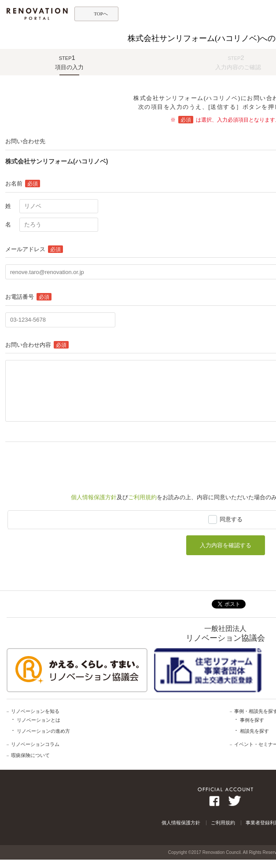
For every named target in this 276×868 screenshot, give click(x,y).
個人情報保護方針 (94, 497)
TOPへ (101, 14)
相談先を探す (254, 731)
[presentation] (72, 464)
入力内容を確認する (226, 545)
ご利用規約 (142, 497)
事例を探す (252, 720)
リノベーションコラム (35, 744)
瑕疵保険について (30, 755)
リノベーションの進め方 (43, 731)
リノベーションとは (39, 720)
